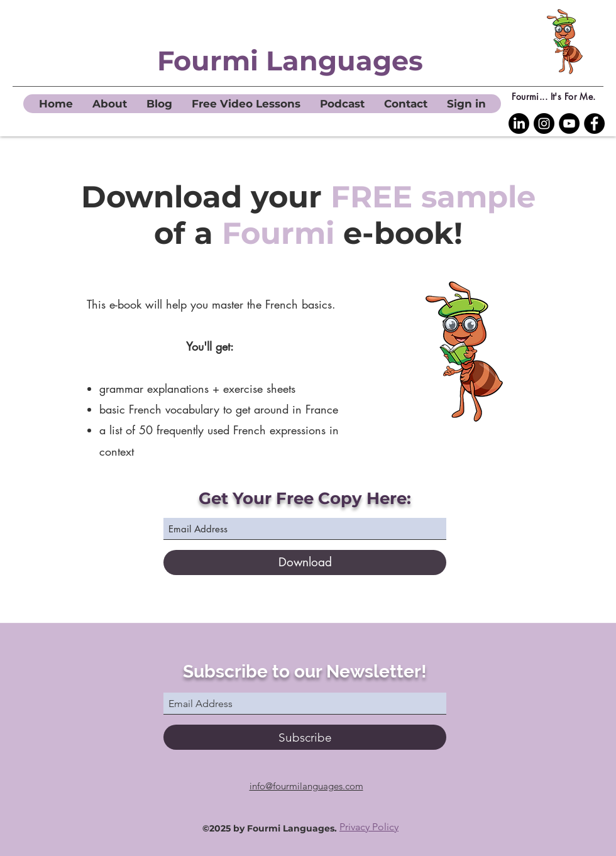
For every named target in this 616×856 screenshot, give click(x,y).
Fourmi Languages (290, 61)
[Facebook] (594, 123)
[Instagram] (544, 123)
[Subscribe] (305, 737)
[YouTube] (569, 123)
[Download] (305, 562)
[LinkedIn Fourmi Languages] (519, 123)
